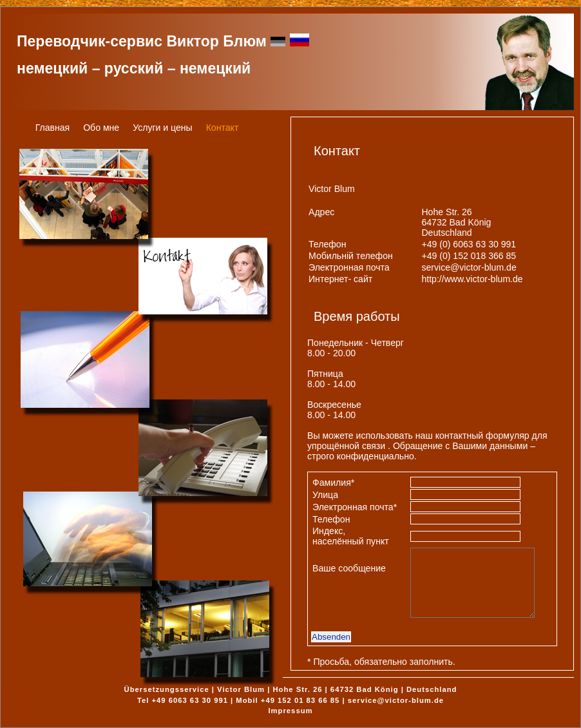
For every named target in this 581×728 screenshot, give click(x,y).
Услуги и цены (163, 128)
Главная (53, 128)
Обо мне (101, 128)
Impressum (290, 711)
